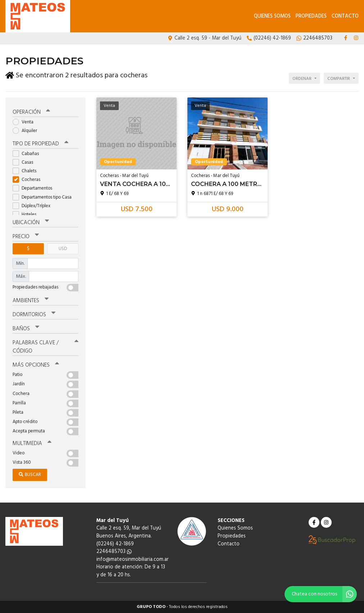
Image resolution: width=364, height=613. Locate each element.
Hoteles (27, 215)
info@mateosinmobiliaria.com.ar (133, 560)
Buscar (30, 475)
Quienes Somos (272, 16)
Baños (26, 329)
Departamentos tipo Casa (44, 197)
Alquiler (27, 131)
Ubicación (31, 223)
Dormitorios (34, 315)
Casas (25, 162)
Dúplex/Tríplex (34, 206)
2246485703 (114, 552)
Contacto (345, 16)
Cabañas (28, 154)
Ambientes (31, 301)
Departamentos (35, 188)
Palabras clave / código (45, 347)
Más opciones (36, 365)
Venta (25, 122)
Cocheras (29, 180)
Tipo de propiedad (40, 144)
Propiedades (311, 16)
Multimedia (32, 444)
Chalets (27, 171)
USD (63, 249)
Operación (31, 112)
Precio (26, 237)
